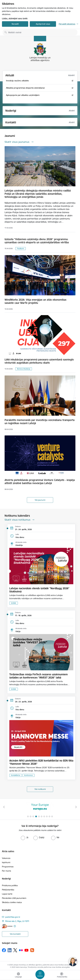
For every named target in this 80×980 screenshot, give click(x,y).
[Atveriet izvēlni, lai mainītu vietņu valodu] (18, 975)
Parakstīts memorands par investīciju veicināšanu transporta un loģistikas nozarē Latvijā (40, 422)
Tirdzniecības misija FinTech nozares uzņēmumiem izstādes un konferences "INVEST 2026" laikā (38, 676)
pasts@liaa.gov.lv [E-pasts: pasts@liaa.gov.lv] (13, 917)
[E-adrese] (7, 926)
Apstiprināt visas (43, 24)
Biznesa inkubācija (24, 369)
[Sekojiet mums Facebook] (4, 950)
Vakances (6, 858)
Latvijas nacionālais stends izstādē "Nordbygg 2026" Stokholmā (39, 590)
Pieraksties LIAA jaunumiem (14, 898)
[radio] (25, 837)
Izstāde (14, 603)
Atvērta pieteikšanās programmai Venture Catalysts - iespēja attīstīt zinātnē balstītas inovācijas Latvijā (40, 482)
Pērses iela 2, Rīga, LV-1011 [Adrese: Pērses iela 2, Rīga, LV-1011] (17, 921)
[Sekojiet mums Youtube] (26, 950)
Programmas (8, 867)
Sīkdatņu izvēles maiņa (12, 902)
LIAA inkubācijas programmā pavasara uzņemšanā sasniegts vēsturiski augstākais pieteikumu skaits (39, 361)
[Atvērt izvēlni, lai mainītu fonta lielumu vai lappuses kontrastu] (62, 975)
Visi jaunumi (40, 500)
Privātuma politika (10, 885)
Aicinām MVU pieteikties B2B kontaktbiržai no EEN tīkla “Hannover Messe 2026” (41, 762)
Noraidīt (15, 24)
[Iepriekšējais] (4, 807)
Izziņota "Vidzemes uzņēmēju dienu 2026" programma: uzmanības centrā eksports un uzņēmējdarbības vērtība (37, 241)
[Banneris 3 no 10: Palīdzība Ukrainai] (40, 807)
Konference (28, 775)
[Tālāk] (76, 807)
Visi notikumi (40, 789)
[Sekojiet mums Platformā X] (15, 950)
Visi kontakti (15, 934)
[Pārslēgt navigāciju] (40, 974)
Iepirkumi (6, 862)
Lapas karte (7, 894)
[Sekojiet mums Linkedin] (10, 950)
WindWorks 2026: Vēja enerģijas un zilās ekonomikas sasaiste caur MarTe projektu (35, 301)
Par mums (6, 871)
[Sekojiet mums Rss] (32, 950)
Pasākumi (21, 248)
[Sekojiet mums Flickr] (21, 950)
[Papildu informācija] (15, 926)
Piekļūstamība (8, 890)
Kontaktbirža (16, 775)
